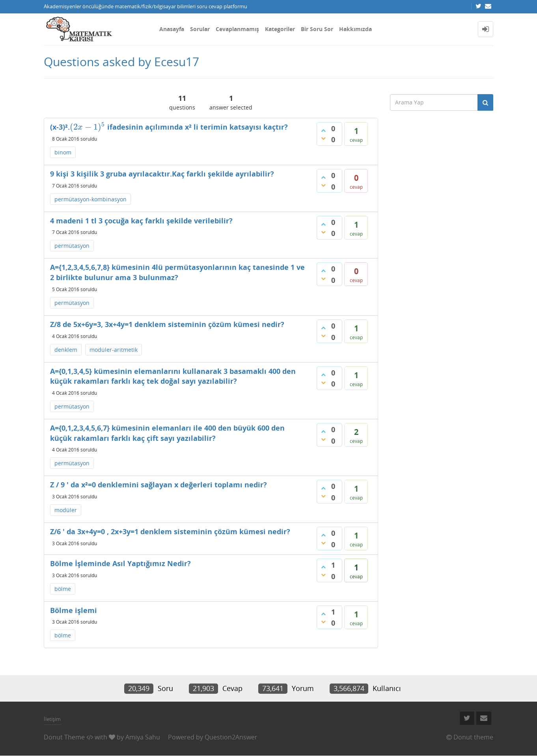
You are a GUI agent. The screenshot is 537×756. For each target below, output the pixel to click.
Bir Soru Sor (317, 29)
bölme (63, 589)
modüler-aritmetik (114, 350)
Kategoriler (280, 29)
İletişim (52, 719)
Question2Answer (231, 737)
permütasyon (72, 246)
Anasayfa (172, 29)
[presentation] (88, 127)
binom (63, 152)
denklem (66, 350)
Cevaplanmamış (237, 29)
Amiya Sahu (143, 737)
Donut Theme (64, 737)
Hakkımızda (355, 29)
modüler (66, 510)
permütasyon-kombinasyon (90, 199)
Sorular (200, 29)
